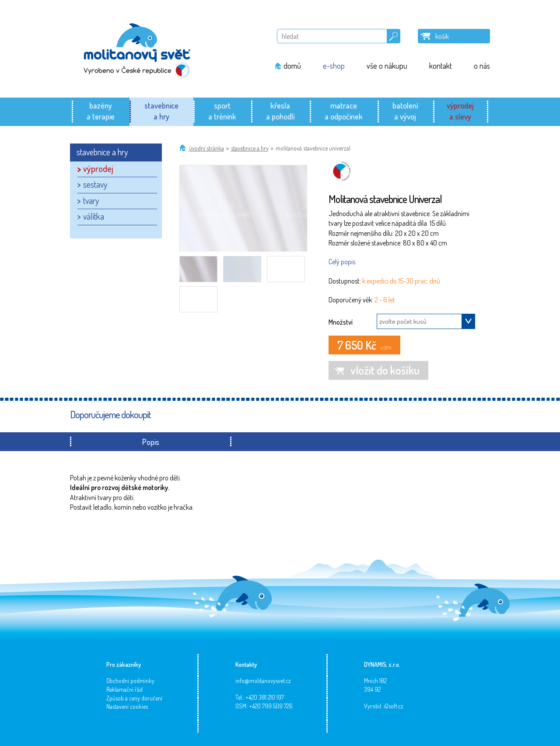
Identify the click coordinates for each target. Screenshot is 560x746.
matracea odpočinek (344, 111)
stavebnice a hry (250, 148)
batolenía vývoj (405, 111)
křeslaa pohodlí (280, 111)
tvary (91, 200)
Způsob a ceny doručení (134, 698)
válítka (94, 216)
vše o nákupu (387, 66)
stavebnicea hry (161, 111)
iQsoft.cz (394, 706)
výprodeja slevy (460, 111)
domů (292, 66)
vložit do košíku (385, 370)
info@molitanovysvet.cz (263, 681)
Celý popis (342, 262)
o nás (482, 66)
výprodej (98, 168)
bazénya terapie (101, 111)
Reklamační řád (124, 689)
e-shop (334, 66)
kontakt (441, 66)
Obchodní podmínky (130, 681)
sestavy (95, 184)
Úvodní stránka (206, 148)
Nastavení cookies (127, 706)
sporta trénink (222, 111)
